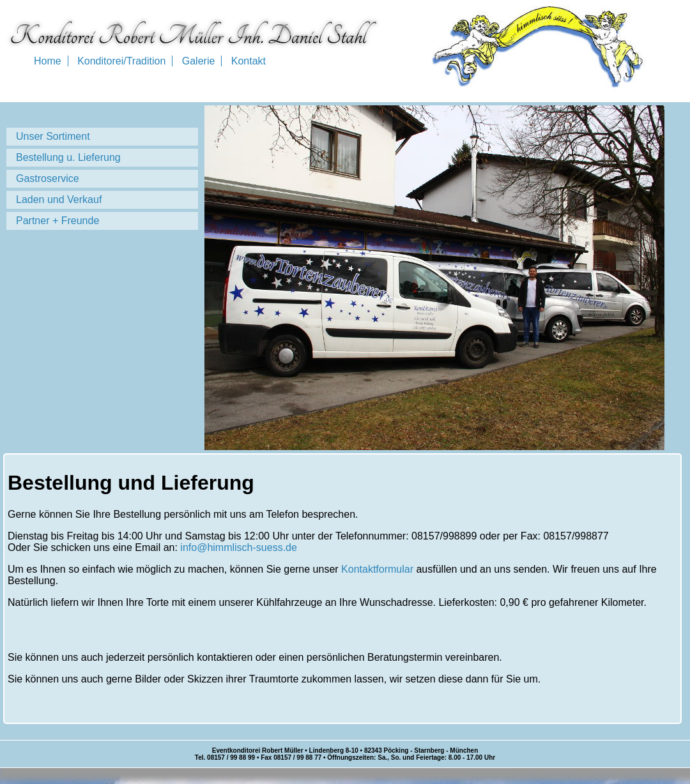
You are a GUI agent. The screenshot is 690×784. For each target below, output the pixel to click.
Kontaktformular (377, 569)
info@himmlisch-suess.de (239, 547)
